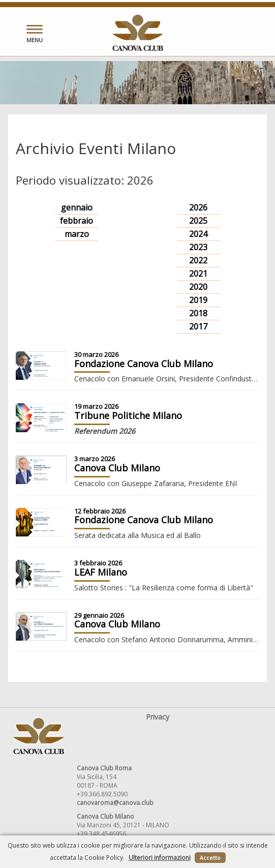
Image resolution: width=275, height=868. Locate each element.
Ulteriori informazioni (160, 858)
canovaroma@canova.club (115, 803)
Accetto (210, 858)
